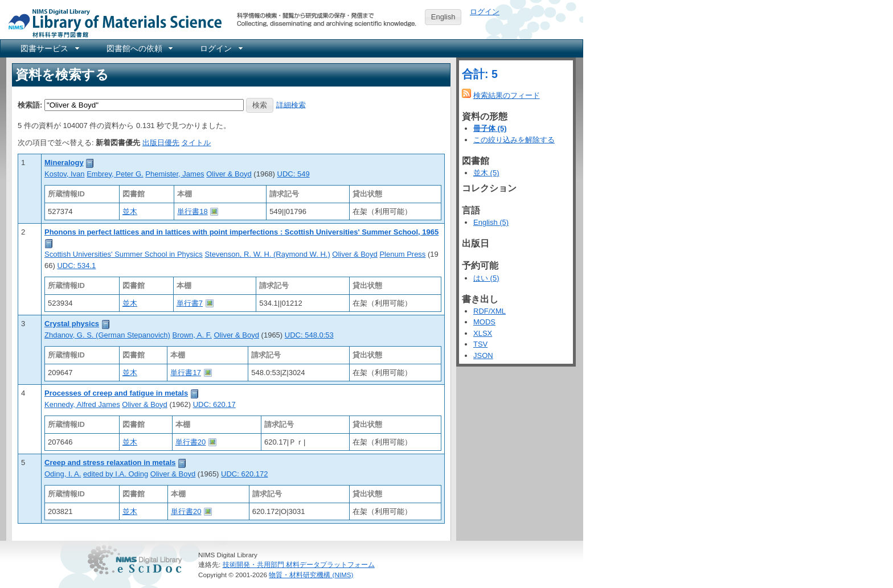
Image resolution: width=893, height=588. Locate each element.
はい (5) (486, 278)
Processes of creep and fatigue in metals (116, 393)
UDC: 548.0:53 (309, 335)
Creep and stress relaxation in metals (110, 462)
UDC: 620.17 (214, 404)
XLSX (483, 333)
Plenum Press (402, 254)
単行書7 (190, 303)
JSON (483, 355)
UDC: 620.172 (244, 474)
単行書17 (185, 373)
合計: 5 (480, 74)
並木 (130, 211)
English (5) (491, 222)
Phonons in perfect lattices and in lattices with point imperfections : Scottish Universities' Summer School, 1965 (241, 232)
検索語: (30, 104)
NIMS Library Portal (112, 22)
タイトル (196, 143)
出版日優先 (161, 143)
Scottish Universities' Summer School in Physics (124, 254)
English (443, 17)
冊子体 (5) (490, 128)
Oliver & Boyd (229, 174)
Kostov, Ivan (65, 174)
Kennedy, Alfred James (82, 404)
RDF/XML (489, 311)
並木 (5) (486, 173)
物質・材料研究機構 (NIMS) (311, 575)
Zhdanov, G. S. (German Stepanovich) (107, 335)
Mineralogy (64, 163)
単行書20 (191, 442)
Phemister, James (175, 174)
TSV (480, 344)
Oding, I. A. (63, 474)
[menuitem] (49, 48)
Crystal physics (72, 324)
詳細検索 (291, 104)
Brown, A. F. (192, 335)
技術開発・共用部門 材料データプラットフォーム (299, 564)
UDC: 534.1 (76, 266)
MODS (484, 322)
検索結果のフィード (507, 95)
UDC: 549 (294, 174)
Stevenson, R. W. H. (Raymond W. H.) (267, 254)
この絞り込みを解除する (514, 140)
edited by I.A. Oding (116, 474)
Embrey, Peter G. (115, 174)
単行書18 (192, 211)
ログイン (485, 12)
